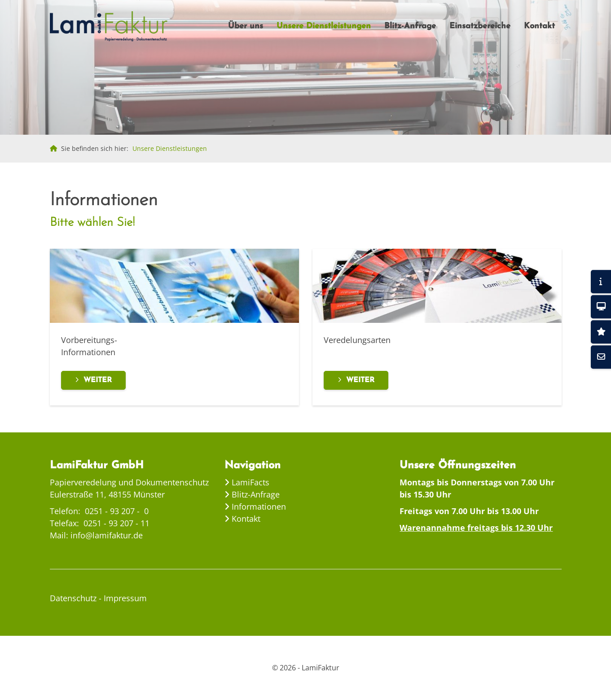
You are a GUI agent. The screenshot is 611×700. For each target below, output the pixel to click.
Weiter (98, 380)
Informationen (258, 506)
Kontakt (539, 26)
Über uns (246, 26)
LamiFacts (249, 482)
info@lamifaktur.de (107, 535)
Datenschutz (73, 598)
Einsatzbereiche (480, 26)
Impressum (125, 598)
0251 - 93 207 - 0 (117, 511)
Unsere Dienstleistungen (324, 26)
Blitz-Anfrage (410, 26)
